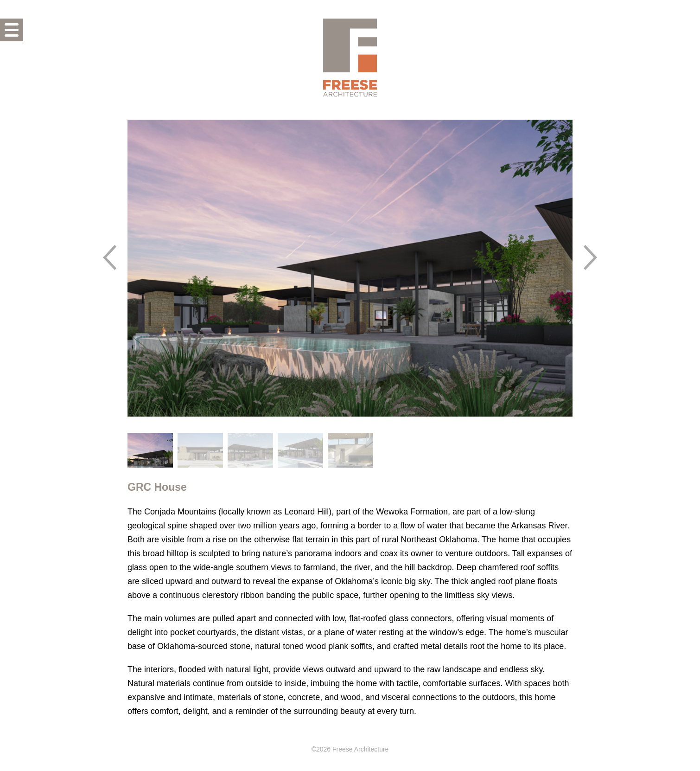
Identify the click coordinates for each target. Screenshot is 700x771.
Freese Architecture (350, 58)
